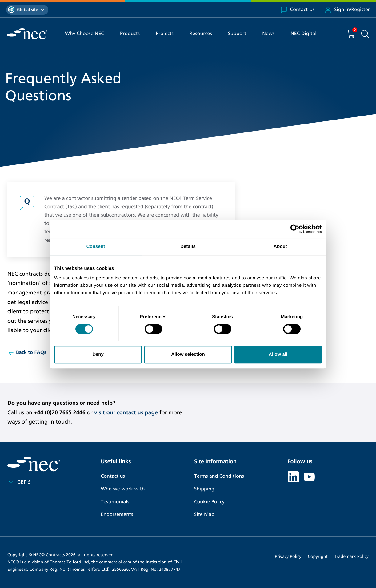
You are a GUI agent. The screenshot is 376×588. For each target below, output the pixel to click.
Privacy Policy (288, 556)
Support (237, 34)
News (268, 34)
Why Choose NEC (84, 34)
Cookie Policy (209, 502)
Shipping (204, 489)
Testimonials (115, 502)
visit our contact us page (126, 412)
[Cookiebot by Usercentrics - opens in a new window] (295, 229)
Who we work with (123, 489)
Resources (201, 34)
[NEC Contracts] (27, 34)
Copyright (318, 556)
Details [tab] (188, 247)
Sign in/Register (347, 10)
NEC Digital (303, 34)
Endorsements (117, 515)
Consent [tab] (96, 247)
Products (130, 34)
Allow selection (188, 354)
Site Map (204, 515)
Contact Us (298, 10)
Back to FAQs (27, 353)
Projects (165, 34)
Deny (98, 354)
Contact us (113, 476)
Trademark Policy (351, 556)
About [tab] (280, 247)
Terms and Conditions (219, 476)
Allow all (278, 354)
